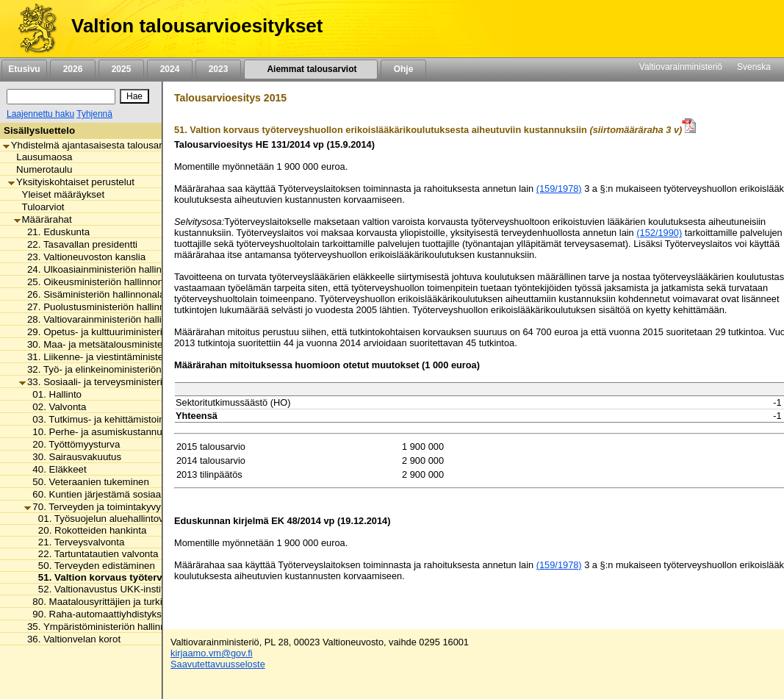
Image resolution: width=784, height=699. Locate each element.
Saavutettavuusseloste (218, 664)
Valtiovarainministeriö (681, 67)
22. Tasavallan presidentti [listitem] (78, 244)
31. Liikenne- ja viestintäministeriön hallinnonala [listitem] (127, 357)
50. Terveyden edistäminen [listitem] (93, 566)
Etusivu (24, 69)
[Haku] (61, 97)
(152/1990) (659, 233)
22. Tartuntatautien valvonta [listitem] (94, 554)
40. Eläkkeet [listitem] (55, 469)
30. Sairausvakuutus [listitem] (73, 457)
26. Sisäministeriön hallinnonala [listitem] (92, 294)
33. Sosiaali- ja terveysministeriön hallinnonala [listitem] (123, 382)
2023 (218, 69)
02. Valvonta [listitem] (55, 407)
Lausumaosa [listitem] (40, 157)
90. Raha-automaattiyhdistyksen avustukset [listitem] (123, 614)
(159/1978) (559, 189)
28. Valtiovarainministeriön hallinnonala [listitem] (108, 319)
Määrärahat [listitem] (43, 219)
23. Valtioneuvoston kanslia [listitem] (82, 257)
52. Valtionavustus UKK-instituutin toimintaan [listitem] (132, 589)
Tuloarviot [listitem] (39, 207)
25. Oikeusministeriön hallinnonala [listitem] (98, 282)
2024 (170, 69)
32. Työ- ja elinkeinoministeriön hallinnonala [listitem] (118, 369)
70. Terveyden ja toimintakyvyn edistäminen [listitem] (123, 507)
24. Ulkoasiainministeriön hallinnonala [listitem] (105, 269)
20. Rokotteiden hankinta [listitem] (89, 530)
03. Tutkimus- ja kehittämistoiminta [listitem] (103, 419)
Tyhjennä (94, 114)
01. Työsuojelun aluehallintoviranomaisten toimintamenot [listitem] (157, 519)
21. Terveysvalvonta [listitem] (78, 542)
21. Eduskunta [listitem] (54, 232)
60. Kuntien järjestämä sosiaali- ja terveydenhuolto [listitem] (138, 494)
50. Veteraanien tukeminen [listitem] (87, 482)
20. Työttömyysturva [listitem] (72, 444)
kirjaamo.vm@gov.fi (212, 653)
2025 (121, 69)
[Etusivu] (32, 29)
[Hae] (134, 96)
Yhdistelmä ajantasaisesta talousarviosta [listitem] (96, 145)
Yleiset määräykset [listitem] (60, 194)
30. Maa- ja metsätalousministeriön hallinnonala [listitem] (127, 344)
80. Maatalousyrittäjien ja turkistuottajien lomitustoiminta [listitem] (150, 602)
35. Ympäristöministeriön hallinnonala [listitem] (104, 627)
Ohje (403, 69)
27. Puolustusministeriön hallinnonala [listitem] (104, 307)
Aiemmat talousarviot (311, 69)
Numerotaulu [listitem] (40, 169)
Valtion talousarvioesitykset (197, 26)
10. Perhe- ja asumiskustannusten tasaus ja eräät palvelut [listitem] (154, 432)
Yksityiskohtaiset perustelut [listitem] (71, 182)
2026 (73, 69)
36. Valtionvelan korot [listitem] (70, 639)
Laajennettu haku (40, 114)
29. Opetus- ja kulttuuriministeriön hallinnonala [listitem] (123, 332)
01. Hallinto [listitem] (53, 394)
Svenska (754, 67)
